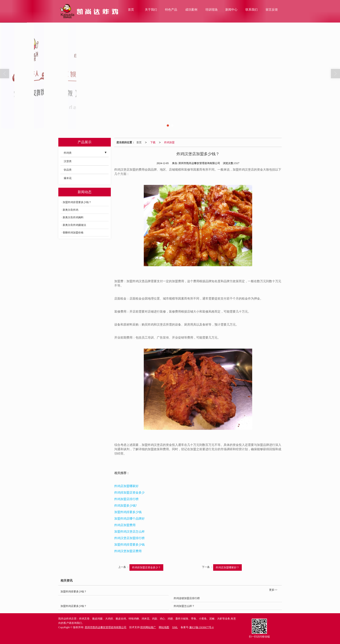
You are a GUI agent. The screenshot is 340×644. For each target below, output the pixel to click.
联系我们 (252, 10)
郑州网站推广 (148, 627)
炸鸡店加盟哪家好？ (227, 567)
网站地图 (164, 627)
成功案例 (191, 10)
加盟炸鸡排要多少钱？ (74, 592)
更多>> (273, 590)
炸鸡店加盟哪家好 (126, 486)
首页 (131, 10)
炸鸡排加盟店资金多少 (129, 493)
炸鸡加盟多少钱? (126, 506)
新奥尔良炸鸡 (70, 210)
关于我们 (151, 10)
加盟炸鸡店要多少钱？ (74, 606)
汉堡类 (68, 161)
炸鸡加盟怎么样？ (184, 606)
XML (175, 627)
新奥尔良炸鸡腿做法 (74, 225)
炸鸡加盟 (169, 142)
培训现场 (211, 10)
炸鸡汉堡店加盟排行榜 (129, 538)
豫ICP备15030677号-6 (202, 627)
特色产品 (171, 10)
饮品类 (68, 170)
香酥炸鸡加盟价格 (73, 233)
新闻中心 (231, 10)
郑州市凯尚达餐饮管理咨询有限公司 (106, 627)
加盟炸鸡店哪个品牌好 (129, 519)
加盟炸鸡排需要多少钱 (129, 545)
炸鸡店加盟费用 (125, 525)
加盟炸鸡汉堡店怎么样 (129, 532)
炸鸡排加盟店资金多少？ (146, 567)
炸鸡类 (68, 153)
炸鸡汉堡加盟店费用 (128, 551)
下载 (153, 142)
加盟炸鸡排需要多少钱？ (77, 202)
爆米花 (68, 178)
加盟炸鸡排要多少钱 (128, 512)
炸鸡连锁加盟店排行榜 (187, 598)
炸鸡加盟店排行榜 (126, 499)
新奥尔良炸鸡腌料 (73, 217)
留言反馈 (272, 10)
